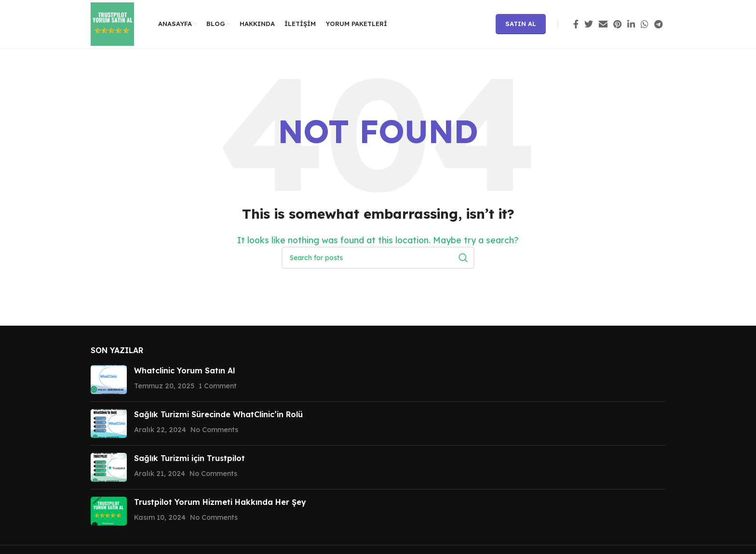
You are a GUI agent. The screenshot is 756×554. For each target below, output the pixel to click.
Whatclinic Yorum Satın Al (184, 370)
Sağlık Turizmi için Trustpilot (189, 458)
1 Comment (218, 386)
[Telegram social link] (658, 24)
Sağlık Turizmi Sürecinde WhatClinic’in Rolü (218, 414)
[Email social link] (603, 24)
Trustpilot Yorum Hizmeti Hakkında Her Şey (220, 502)
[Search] (378, 258)
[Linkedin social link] (631, 24)
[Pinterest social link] (617, 24)
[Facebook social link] (576, 24)
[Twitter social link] (589, 24)
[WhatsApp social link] (645, 24)
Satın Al (521, 24)
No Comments (214, 430)
